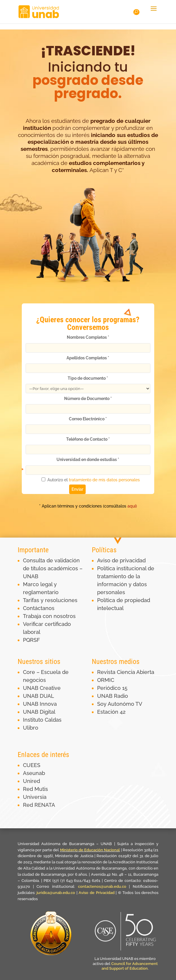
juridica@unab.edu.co (56, 893)
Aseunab (34, 773)
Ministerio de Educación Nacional (90, 850)
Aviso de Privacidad (97, 893)
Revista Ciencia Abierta (126, 672)
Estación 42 (111, 712)
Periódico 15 (112, 688)
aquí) (111, 506)
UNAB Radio (113, 696)
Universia (35, 797)
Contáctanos (39, 608)
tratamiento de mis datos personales (105, 479)
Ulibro (31, 728)
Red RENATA (39, 805)
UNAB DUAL (39, 696)
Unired (31, 781)
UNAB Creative (42, 688)
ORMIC (106, 680)
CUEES (32, 765)
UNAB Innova (40, 704)
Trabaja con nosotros (49, 616)
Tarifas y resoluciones (50, 600)
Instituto (34, 720)
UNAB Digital (39, 712)
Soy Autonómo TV (120, 704)
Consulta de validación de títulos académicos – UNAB (53, 568)
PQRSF (31, 640)
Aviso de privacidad (121, 560)
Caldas (53, 720)
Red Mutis (35, 789)
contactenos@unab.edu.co (102, 886)
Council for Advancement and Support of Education (130, 966)
